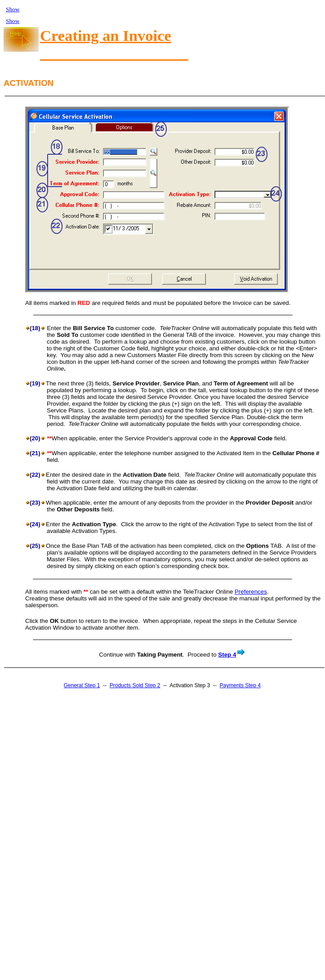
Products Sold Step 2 (135, 685)
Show (13, 9)
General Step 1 (82, 685)
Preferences (251, 592)
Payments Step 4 (240, 685)
